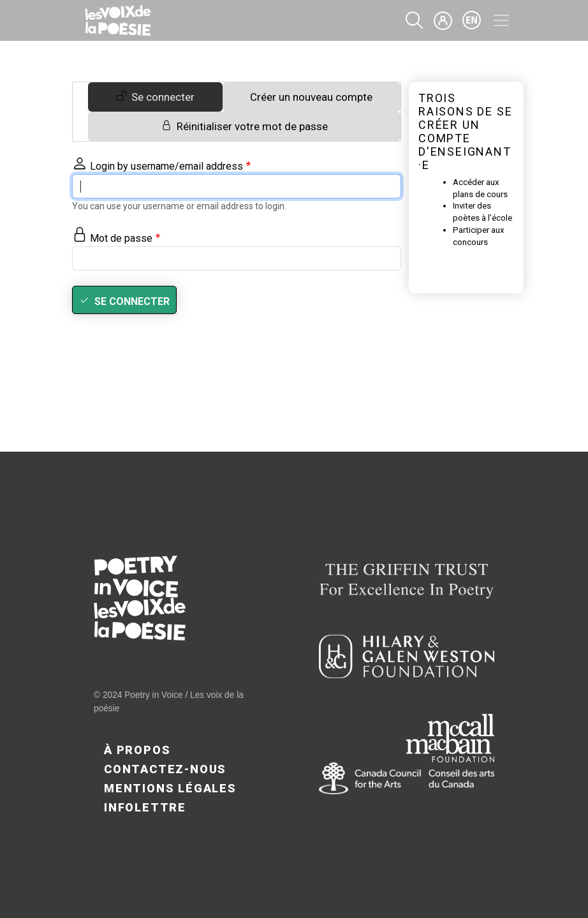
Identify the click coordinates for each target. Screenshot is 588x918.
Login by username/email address (166, 166)
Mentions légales (170, 788)
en (472, 20)
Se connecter (163, 97)
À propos (137, 750)
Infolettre (145, 807)
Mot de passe (121, 238)
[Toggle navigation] (501, 20)
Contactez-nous (165, 769)
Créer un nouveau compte (311, 97)
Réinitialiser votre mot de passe (252, 126)
